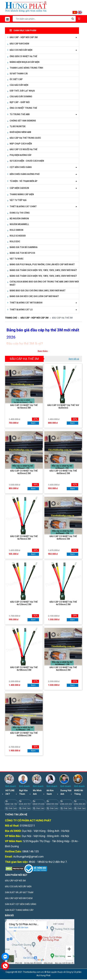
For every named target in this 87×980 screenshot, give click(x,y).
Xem (33, 423)
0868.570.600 (39, 804)
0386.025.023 (66, 804)
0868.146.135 (11, 804)
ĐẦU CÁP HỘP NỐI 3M (15, 881)
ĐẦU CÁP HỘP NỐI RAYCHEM (19, 898)
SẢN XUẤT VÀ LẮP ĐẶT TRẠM (19, 892)
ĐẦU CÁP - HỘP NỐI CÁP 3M (35, 318)
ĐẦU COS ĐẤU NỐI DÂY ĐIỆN (18, 887)
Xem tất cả (74, 359)
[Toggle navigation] (7, 19)
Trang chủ (11, 318)
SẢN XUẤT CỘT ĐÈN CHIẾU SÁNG (21, 904)
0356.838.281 (80, 804)
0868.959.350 (52, 804)
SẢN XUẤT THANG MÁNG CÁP (19, 910)
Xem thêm (43, 351)
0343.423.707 (25, 804)
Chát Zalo (12, 808)
